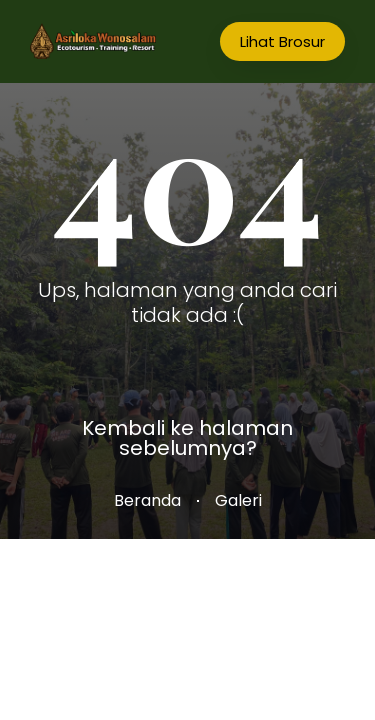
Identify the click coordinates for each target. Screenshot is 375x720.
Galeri (238, 500)
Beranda (147, 500)
